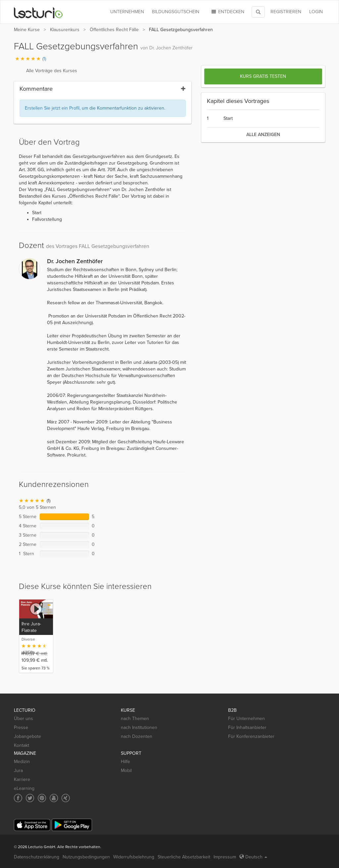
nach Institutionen (139, 727)
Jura (18, 771)
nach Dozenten (137, 736)
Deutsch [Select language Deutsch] (253, 857)
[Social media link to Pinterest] (42, 798)
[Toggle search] (258, 12)
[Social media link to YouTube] (54, 798)
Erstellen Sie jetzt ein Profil (52, 108)
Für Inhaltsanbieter (247, 727)
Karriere (22, 779)
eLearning (24, 788)
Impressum (225, 857)
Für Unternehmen (246, 719)
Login (316, 12)
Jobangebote (27, 736)
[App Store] (32, 825)
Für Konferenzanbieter (251, 736)
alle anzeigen (263, 135)
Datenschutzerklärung (37, 857)
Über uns (24, 719)
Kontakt (22, 745)
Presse (21, 727)
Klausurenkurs (65, 30)
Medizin (22, 762)
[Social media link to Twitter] (30, 798)
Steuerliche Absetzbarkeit (184, 857)
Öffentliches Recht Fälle (114, 30)
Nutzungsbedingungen (86, 857)
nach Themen (135, 719)
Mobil (126, 771)
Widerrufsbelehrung (134, 857)
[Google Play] (72, 825)
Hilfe (125, 762)
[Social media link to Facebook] (18, 798)
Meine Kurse (27, 30)
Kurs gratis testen (263, 76)
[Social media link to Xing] (66, 798)
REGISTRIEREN (286, 12)
